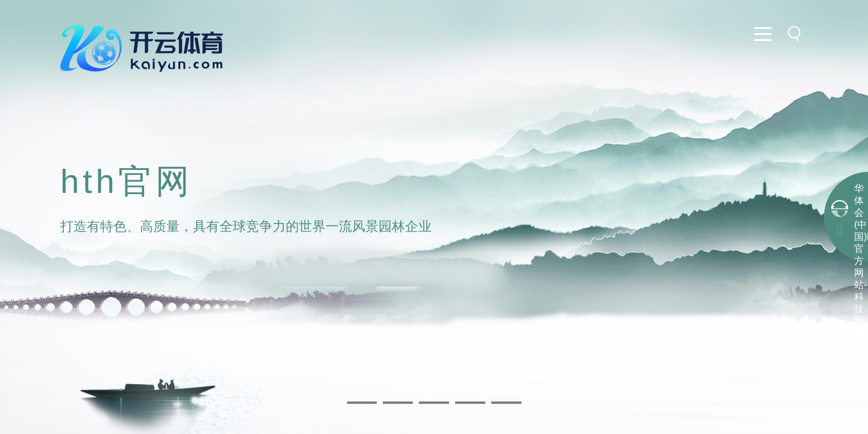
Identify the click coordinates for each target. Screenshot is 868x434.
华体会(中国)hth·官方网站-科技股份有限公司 (859, 285)
